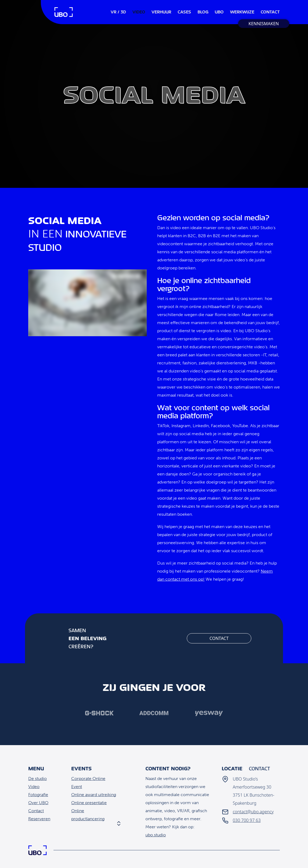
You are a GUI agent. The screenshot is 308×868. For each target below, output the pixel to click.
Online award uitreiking (94, 795)
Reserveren (39, 819)
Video (34, 787)
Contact (219, 638)
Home (64, 12)
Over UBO (38, 803)
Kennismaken (264, 24)
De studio (37, 779)
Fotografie (38, 795)
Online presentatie (89, 803)
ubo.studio (156, 835)
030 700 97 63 (247, 820)
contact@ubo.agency (253, 812)
